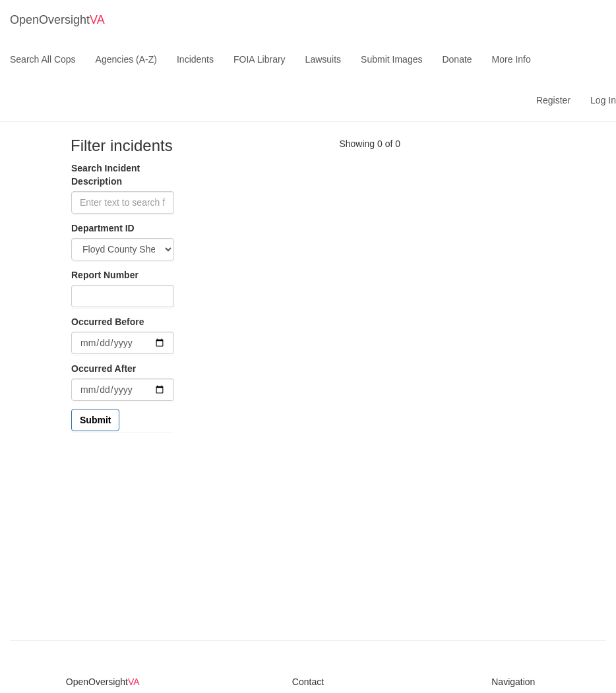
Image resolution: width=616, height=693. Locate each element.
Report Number (105, 275)
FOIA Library (260, 59)
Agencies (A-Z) (126, 59)
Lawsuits (323, 59)
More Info (511, 59)
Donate (457, 59)
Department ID (103, 228)
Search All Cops (43, 59)
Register (553, 100)
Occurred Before (108, 322)
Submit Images (391, 59)
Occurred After (104, 369)
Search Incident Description (106, 175)
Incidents (195, 59)
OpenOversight (57, 20)
